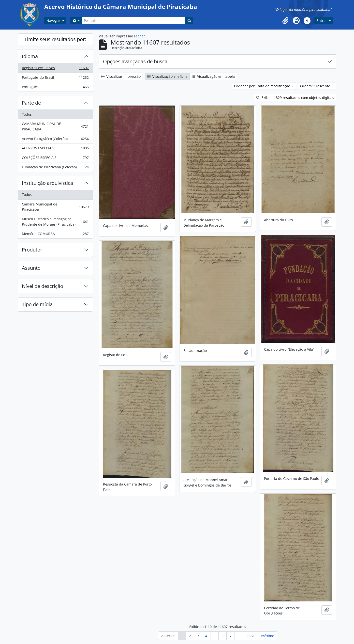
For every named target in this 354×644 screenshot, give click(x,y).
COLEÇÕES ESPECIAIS (55, 159)
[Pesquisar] (133, 21)
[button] (285, 21)
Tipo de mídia (37, 304)
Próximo (267, 636)
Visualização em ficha (167, 76)
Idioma (30, 56)
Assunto (31, 268)
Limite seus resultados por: (55, 39)
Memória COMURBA (55, 235)
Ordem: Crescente (316, 86)
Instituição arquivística (47, 183)
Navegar (54, 21)
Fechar (140, 36)
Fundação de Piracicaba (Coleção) (55, 168)
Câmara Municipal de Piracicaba (55, 207)
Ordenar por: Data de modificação (263, 86)
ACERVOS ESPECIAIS (55, 149)
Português (55, 88)
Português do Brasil (55, 79)
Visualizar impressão (121, 76)
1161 (251, 636)
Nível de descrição (43, 286)
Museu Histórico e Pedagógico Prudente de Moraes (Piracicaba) (55, 222)
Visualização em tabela (213, 76)
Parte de (31, 103)
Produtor (32, 250)
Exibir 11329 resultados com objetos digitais (295, 98)
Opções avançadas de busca (135, 61)
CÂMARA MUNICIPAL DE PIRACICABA (55, 126)
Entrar (322, 21)
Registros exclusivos (55, 69)
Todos (27, 114)
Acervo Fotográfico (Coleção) (55, 140)
